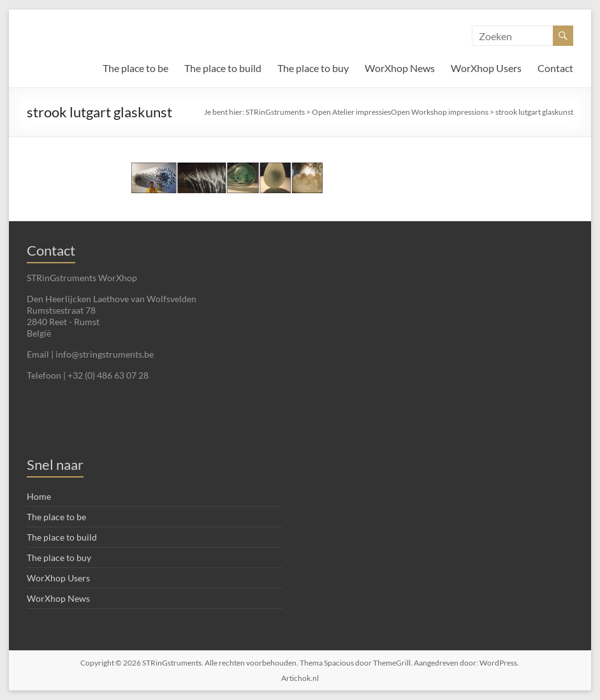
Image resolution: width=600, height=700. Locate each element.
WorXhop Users (486, 68)
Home (39, 496)
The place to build (223, 68)
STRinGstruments (275, 112)
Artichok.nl (300, 678)
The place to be (135, 68)
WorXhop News (400, 68)
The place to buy (313, 68)
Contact (555, 68)
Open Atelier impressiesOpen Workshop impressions (400, 112)
